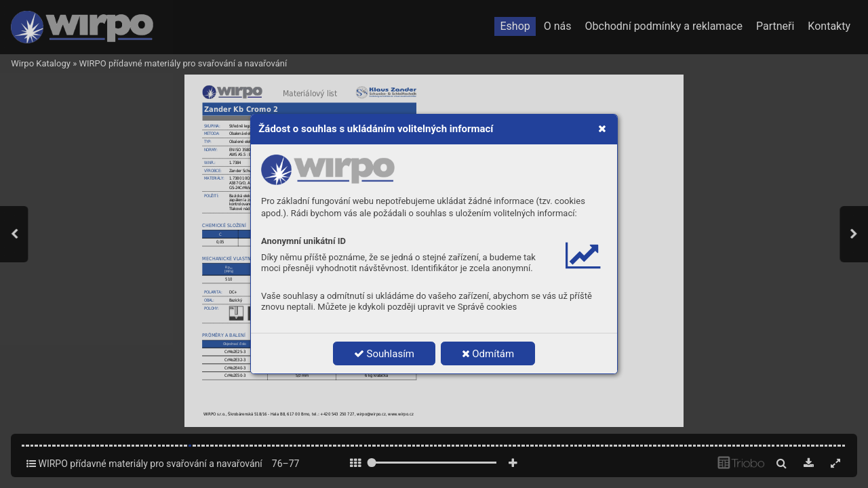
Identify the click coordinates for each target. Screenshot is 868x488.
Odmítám (488, 354)
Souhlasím (384, 354)
